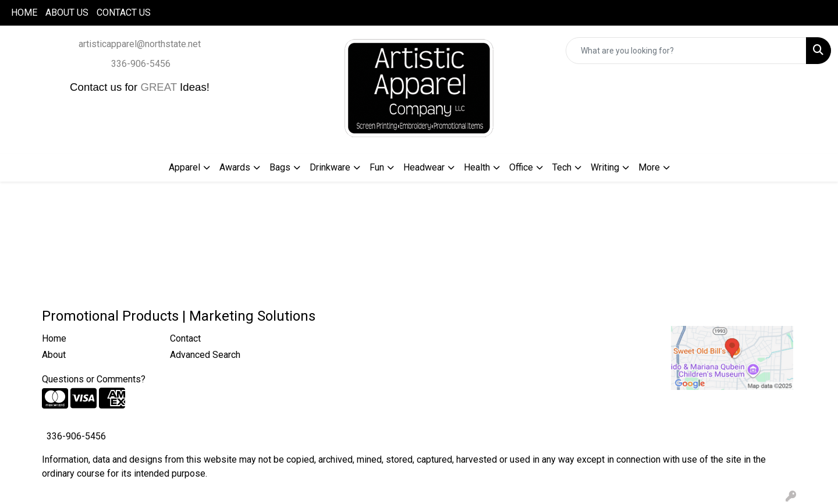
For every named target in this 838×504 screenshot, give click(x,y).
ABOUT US (67, 13)
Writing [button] (605, 167)
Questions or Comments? (94, 379)
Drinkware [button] (330, 167)
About (54, 355)
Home (54, 338)
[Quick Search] (686, 51)
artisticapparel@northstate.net (140, 44)
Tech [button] (562, 167)
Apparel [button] (184, 167)
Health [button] (477, 167)
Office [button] (521, 167)
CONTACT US (124, 13)
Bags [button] (280, 167)
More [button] (649, 167)
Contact (185, 338)
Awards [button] (235, 167)
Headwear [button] (424, 167)
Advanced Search (205, 355)
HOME (24, 13)
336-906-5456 (141, 64)
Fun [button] (377, 167)
